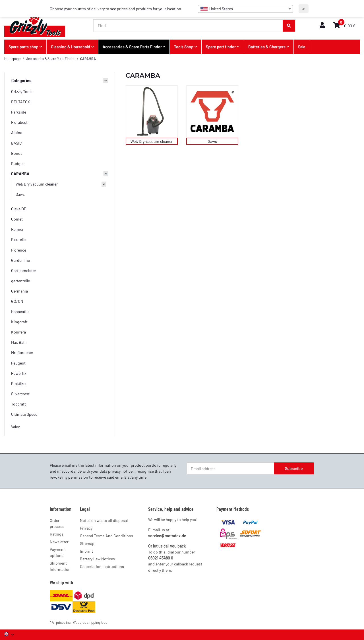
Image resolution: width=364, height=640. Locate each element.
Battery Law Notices (97, 559)
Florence (19, 250)
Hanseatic (20, 311)
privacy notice (120, 471)
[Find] (188, 26)
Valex (15, 427)
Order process (57, 523)
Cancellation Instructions (102, 566)
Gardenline (20, 260)
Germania (19, 291)
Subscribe (294, 469)
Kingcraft (19, 322)
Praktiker (19, 383)
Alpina (17, 132)
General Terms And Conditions (106, 536)
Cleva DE (19, 209)
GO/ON (17, 301)
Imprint (86, 551)
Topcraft (18, 404)
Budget (17, 163)
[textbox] (245, 9)
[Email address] (230, 468)
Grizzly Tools (22, 91)
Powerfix (19, 373)
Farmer (17, 229)
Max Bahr (19, 342)
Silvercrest (20, 394)
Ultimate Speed (24, 414)
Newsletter (59, 542)
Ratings (57, 534)
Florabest (19, 122)
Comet (17, 219)
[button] (322, 25)
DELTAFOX (20, 102)
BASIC (16, 143)
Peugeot (18, 363)
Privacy (86, 528)
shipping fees (97, 622)
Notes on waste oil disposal (104, 520)
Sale (302, 47)
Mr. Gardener (22, 352)
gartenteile (20, 281)
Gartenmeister (24, 270)
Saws (212, 141)
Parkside (19, 112)
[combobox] (245, 9)
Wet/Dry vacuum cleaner (152, 141)
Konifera (18, 332)
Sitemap (87, 543)
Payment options (57, 552)
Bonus (17, 153)
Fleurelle (18, 239)
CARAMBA (20, 174)
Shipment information (60, 566)
